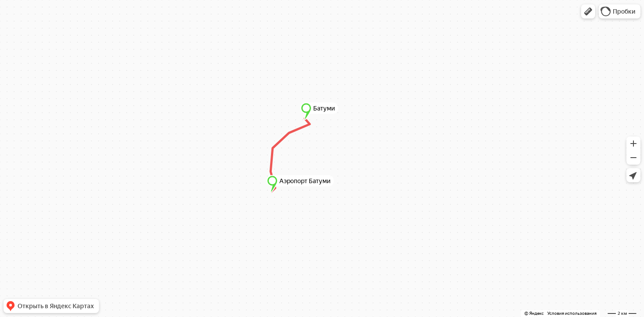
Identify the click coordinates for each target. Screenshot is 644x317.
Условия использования (572, 313)
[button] (588, 11)
